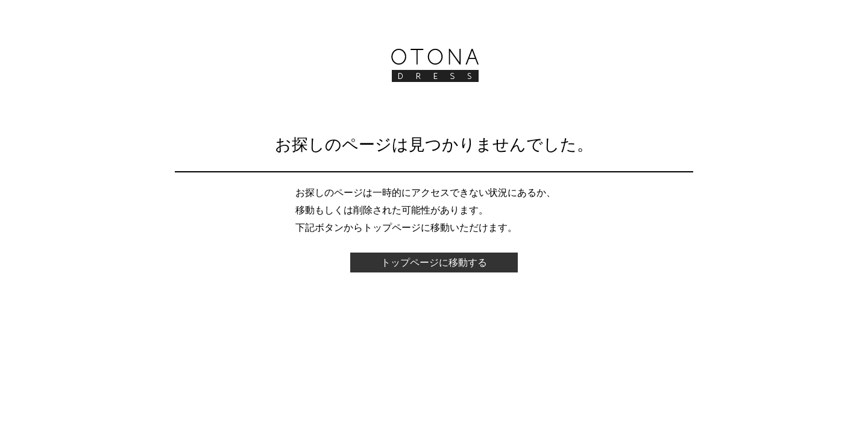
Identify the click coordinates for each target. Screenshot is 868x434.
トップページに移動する (434, 263)
